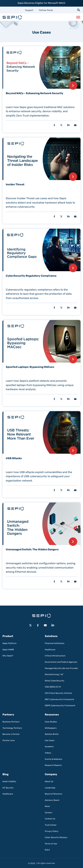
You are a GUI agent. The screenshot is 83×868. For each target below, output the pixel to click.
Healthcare (50, 650)
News (47, 806)
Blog (5, 774)
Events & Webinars (53, 759)
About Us (49, 781)
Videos (48, 753)
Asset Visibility (9, 781)
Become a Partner (11, 734)
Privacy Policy (52, 831)
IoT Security (8, 788)
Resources (52, 715)
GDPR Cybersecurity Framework (60, 706)
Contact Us (50, 819)
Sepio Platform (10, 643)
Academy (49, 747)
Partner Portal (46, 10)
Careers (49, 813)
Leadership (50, 788)
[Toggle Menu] (78, 17)
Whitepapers (51, 728)
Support (29, 10)
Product (8, 636)
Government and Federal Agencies (61, 662)
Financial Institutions (55, 643)
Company (51, 774)
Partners (8, 715)
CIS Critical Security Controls (58, 693)
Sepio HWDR (8, 650)
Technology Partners (12, 728)
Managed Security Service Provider (61, 668)
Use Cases (50, 740)
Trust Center (51, 825)
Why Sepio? (8, 656)
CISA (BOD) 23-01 (53, 687)
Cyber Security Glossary (56, 837)
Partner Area (9, 740)
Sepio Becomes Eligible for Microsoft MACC (41, 3)
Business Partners (11, 722)
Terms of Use (51, 844)
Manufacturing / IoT (54, 674)
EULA (47, 850)
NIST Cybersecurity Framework (59, 699)
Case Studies (51, 722)
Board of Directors (53, 794)
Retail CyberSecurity (55, 681)
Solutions (51, 636)
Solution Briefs (52, 734)
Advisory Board (52, 800)
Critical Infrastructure (55, 656)
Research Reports (53, 765)
